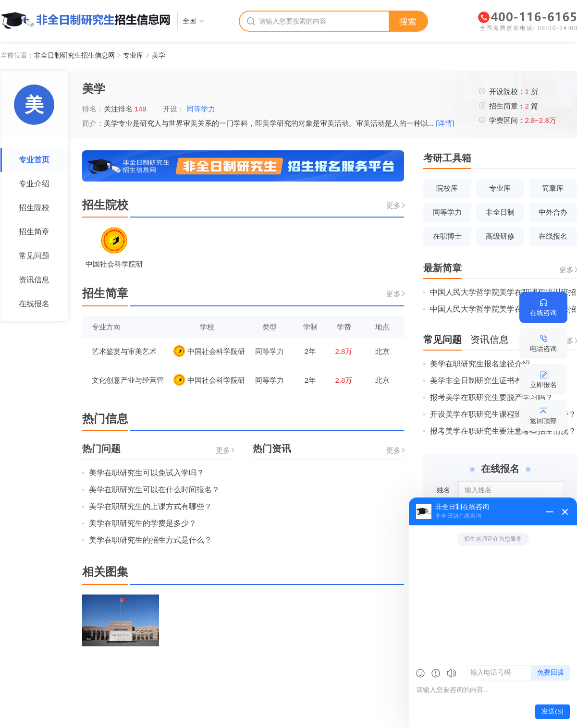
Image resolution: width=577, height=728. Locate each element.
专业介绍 (34, 184)
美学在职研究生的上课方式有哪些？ (150, 506)
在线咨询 (543, 313)
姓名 (443, 490)
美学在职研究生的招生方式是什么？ (150, 540)
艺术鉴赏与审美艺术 (124, 351)
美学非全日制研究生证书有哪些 (484, 381)
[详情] (445, 123)
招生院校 (34, 208)
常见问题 (34, 256)
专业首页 (34, 160)
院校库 (447, 188)
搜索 (408, 22)
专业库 (133, 55)
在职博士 (447, 236)
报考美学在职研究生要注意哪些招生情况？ (503, 431)
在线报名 (34, 304)
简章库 (553, 188)
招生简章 (34, 232)
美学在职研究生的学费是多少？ (143, 523)
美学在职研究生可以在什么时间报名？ (154, 490)
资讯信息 (34, 280)
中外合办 (553, 212)
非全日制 (500, 212)
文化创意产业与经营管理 (128, 381)
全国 (189, 21)
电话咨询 (543, 349)
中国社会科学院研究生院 (209, 351)
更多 (393, 205)
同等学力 (203, 109)
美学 (159, 55)
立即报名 (543, 385)
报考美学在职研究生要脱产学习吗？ (491, 397)
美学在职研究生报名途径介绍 (480, 364)
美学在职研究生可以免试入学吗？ (147, 473)
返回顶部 (543, 421)
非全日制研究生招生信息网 (74, 55)
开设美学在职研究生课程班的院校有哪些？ (503, 414)
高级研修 (500, 236)
